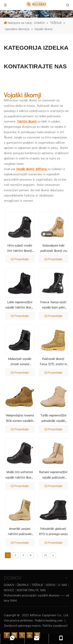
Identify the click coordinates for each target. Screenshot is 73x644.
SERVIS (51, 585)
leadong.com (55, 620)
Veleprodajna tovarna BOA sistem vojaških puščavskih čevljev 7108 (20, 418)
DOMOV (9, 585)
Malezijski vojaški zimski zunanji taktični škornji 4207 (20, 362)
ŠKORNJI (23, 585)
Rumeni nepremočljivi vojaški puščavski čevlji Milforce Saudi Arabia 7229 (53, 475)
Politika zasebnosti (55, 625)
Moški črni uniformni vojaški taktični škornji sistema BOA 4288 (20, 475)
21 (45, 555)
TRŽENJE (37, 585)
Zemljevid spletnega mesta (22, 625)
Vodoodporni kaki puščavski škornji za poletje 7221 (53, 248)
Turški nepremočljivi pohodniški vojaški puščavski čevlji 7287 (53, 418)
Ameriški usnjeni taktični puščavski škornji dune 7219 (20, 531)
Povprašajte (20, 259)
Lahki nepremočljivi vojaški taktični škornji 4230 (20, 305)
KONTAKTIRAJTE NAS (31, 590)
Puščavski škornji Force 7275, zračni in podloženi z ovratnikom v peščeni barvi (53, 362)
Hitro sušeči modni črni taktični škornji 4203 (20, 248)
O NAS (63, 585)
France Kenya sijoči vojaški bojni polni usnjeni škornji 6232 (53, 305)
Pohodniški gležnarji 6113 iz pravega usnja (53, 531)
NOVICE (9, 590)
